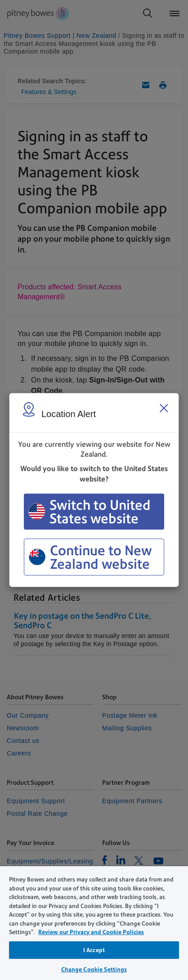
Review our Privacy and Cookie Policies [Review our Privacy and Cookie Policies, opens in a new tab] (91, 932)
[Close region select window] (164, 408)
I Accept (94, 950)
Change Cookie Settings (94, 969)
